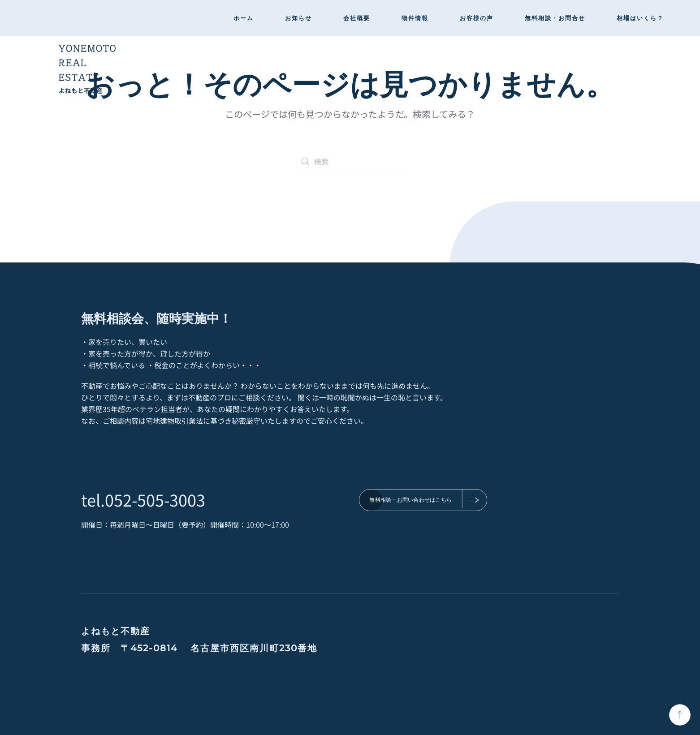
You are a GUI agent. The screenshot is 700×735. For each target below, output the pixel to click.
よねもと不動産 (116, 631)
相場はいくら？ (640, 18)
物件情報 (415, 18)
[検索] (350, 161)
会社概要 (357, 18)
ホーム (244, 18)
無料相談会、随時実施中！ (156, 318)
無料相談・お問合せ (555, 18)
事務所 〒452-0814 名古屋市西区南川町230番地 (199, 648)
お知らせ (298, 18)
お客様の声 (477, 18)
